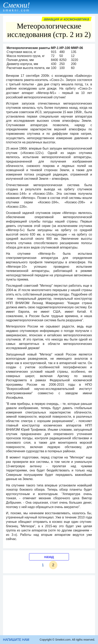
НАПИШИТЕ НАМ (16, 640)
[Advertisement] (49, 605)
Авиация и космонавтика (67, 19)
